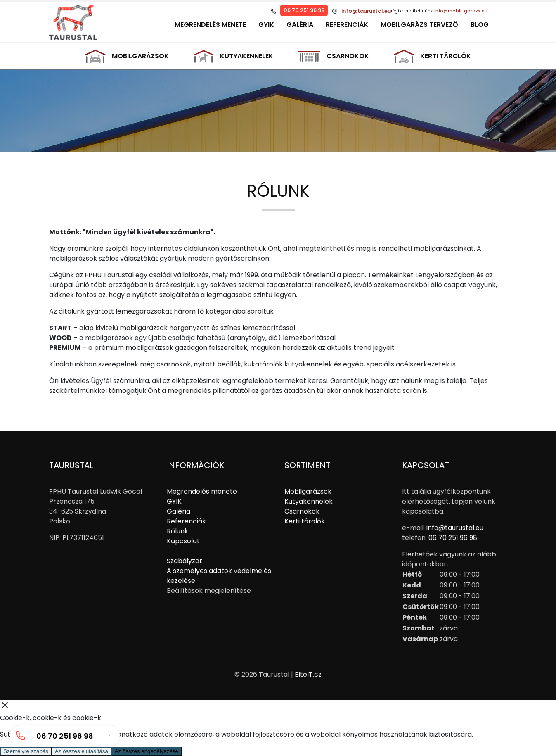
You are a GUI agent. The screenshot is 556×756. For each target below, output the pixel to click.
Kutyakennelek (233, 57)
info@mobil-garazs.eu (461, 11)
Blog (480, 25)
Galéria (300, 25)
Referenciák (347, 25)
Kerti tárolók (432, 56)
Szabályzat (185, 561)
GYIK (266, 25)
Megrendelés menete (210, 25)
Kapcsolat (183, 541)
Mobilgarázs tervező (419, 25)
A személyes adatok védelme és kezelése (219, 576)
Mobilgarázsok (127, 56)
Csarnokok (334, 56)
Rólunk (177, 531)
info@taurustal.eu (366, 11)
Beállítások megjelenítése (209, 591)
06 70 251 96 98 (304, 10)
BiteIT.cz (308, 674)
